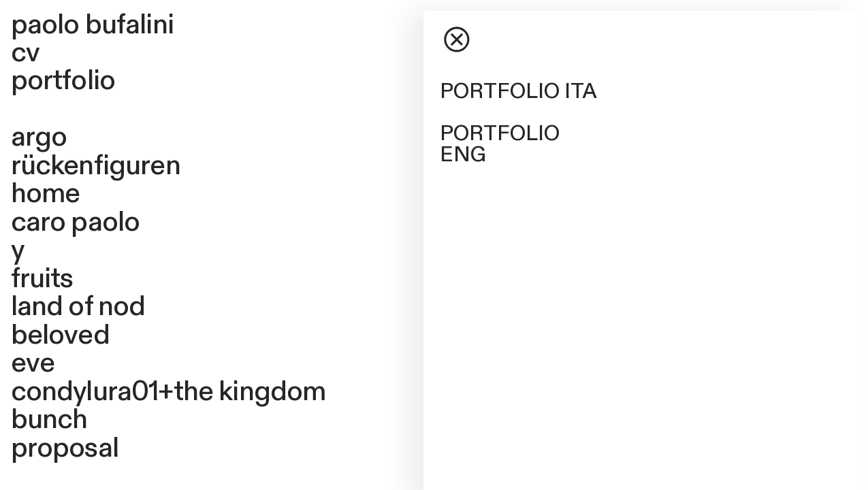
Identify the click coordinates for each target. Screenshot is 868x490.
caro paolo (76, 222)
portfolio (63, 81)
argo (39, 137)
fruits (42, 279)
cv (25, 53)
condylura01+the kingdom (168, 392)
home (46, 194)
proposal (65, 448)
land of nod (78, 307)
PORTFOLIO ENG (500, 144)
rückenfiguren (96, 166)
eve (33, 363)
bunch (49, 420)
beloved (60, 335)
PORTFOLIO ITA (518, 92)
